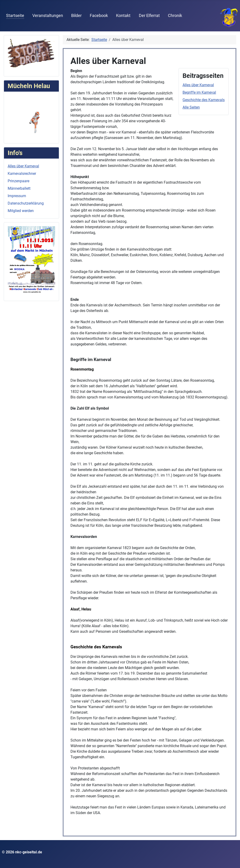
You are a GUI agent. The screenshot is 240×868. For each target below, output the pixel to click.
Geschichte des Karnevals (204, 100)
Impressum (17, 196)
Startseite (15, 16)
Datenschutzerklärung (26, 203)
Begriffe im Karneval (199, 92)
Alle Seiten (191, 107)
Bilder (76, 16)
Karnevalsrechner (22, 174)
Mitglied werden (21, 211)
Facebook (99, 16)
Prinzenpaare (18, 181)
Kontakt (123, 16)
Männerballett (19, 188)
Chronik (175, 16)
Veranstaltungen (48, 16)
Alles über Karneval (23, 166)
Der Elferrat (149, 16)
